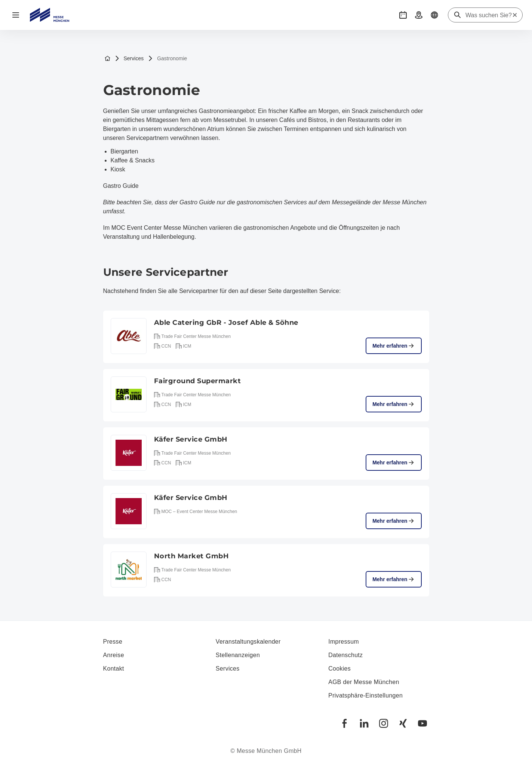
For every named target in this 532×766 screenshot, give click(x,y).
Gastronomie (167, 59)
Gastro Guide (121, 186)
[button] (403, 15)
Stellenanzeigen (238, 655)
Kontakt (114, 669)
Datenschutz (345, 655)
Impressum (344, 642)
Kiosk (118, 169)
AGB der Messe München (364, 682)
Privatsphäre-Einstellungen (365, 695)
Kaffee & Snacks (133, 160)
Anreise (114, 655)
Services (129, 59)
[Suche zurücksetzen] (515, 15)
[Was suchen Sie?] (489, 15)
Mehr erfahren (393, 346)
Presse (113, 642)
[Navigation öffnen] (16, 15)
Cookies (339, 669)
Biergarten (124, 151)
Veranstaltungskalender (248, 642)
